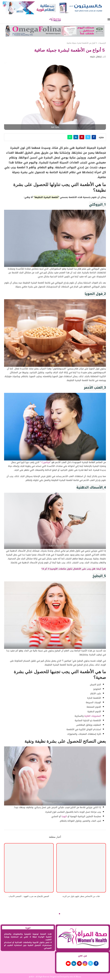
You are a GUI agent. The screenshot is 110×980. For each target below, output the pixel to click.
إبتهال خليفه (96, 57)
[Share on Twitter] (88, 137)
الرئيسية (103, 43)
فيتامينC (45, 462)
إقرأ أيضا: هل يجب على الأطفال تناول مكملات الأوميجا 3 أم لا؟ (74, 569)
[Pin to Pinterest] (82, 137)
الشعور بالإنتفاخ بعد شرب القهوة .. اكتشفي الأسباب (29, 896)
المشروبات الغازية (93, 716)
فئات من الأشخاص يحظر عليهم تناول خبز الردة (81, 896)
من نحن (82, 955)
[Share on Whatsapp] (70, 137)
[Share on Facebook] (94, 137)
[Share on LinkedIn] (76, 137)
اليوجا (64, 816)
